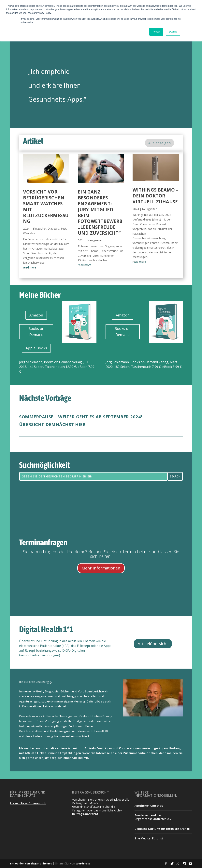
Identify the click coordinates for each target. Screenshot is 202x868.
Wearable (29, 233)
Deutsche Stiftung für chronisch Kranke (162, 829)
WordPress (83, 863)
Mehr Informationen (101, 568)
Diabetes (53, 228)
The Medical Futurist (149, 838)
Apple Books (36, 348)
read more (30, 267)
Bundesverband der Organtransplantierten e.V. (153, 817)
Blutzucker (39, 228)
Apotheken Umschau (149, 806)
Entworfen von (20, 863)
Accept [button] (156, 32)
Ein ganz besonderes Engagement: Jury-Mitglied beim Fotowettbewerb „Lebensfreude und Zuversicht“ (100, 212)
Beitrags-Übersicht (85, 814)
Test (63, 228)
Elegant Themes (41, 863)
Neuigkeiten (95, 240)
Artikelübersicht (153, 644)
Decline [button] (173, 32)
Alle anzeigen (159, 143)
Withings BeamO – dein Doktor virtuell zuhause (156, 196)
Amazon (36, 315)
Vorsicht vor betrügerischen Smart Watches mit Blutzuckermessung (46, 206)
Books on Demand (36, 332)
